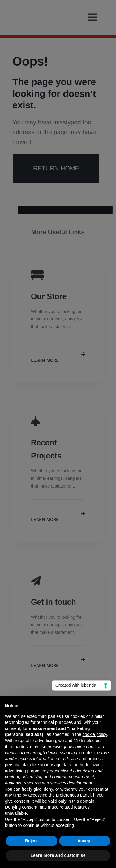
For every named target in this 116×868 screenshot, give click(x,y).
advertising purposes (25, 771)
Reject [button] (32, 841)
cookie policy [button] (95, 734)
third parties (16, 747)
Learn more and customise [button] (58, 855)
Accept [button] (85, 841)
